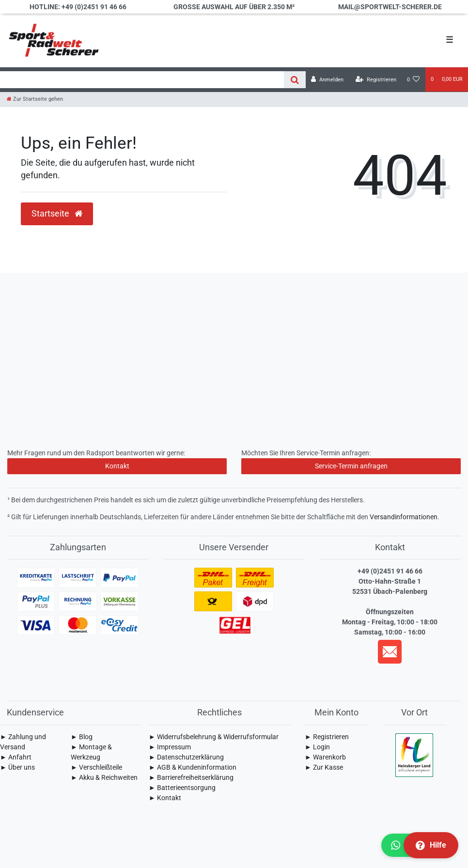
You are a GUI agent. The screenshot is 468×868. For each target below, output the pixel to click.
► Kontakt (165, 798)
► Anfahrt (16, 757)
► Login (317, 747)
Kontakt (117, 466)
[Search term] (142, 80)
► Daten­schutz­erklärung (186, 757)
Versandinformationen (404, 517)
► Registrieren (327, 737)
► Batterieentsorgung (182, 788)
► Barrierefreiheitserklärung (191, 777)
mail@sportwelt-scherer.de (390, 7)
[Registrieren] (376, 80)
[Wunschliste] (413, 80)
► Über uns (17, 767)
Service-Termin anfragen (351, 466)
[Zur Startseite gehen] (35, 99)
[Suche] (295, 80)
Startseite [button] (57, 214)
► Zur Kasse (324, 767)
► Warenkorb (325, 757)
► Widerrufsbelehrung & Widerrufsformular (214, 737)
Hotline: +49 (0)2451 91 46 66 (78, 7)
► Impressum (170, 747)
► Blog (82, 737)
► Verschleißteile (96, 767)
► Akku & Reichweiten (104, 777)
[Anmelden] (327, 80)
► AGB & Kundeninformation (193, 767)
